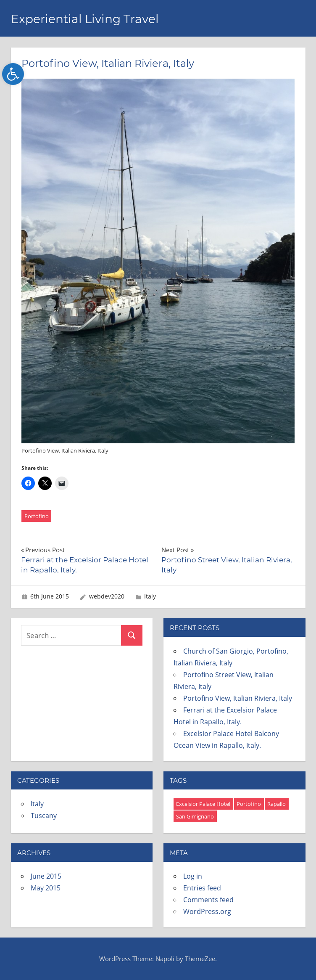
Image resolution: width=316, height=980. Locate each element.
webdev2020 (107, 596)
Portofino (37, 516)
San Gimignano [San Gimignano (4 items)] (195, 816)
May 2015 (46, 888)
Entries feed (202, 888)
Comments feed (208, 900)
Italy (150, 596)
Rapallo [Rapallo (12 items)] (276, 804)
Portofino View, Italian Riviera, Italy (238, 698)
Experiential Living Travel (85, 19)
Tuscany (44, 816)
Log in (193, 876)
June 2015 (46, 876)
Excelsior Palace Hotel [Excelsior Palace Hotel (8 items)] (203, 804)
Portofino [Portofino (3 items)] (249, 804)
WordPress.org (207, 911)
